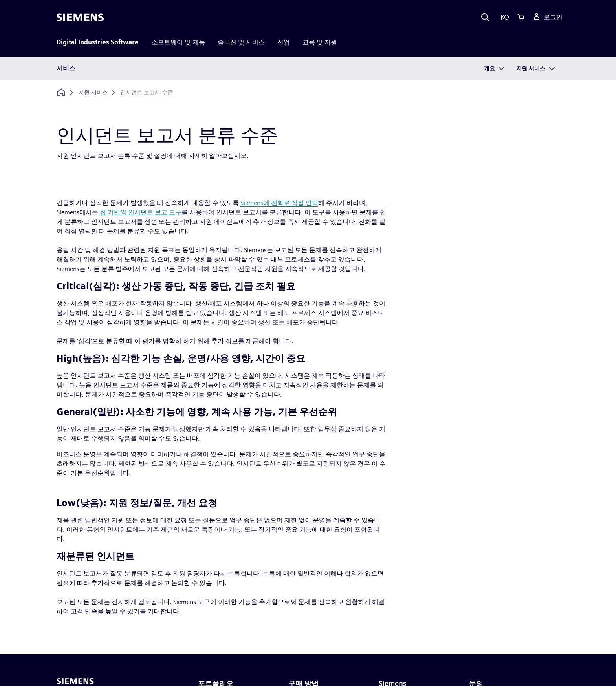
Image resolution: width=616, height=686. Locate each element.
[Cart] (521, 17)
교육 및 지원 (320, 42)
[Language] (503, 17)
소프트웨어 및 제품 (178, 42)
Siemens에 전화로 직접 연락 (279, 203)
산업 (284, 42)
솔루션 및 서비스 (241, 42)
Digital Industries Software (98, 42)
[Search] (485, 17)
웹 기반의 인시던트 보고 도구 (141, 212)
